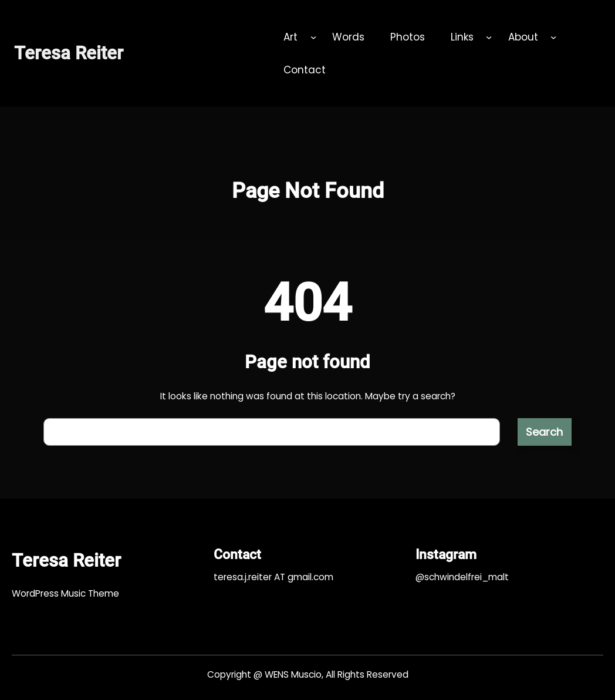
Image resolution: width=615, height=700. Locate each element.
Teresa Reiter (69, 53)
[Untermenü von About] (553, 37)
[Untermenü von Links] (489, 37)
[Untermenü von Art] (313, 37)
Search (544, 432)
